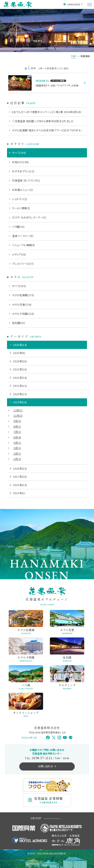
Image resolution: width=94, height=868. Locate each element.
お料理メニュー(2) (22, 190)
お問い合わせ (46, 766)
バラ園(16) (18, 227)
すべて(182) (19, 286)
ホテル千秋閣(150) (23, 314)
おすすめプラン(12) (23, 171)
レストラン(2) (20, 199)
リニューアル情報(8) (23, 245)
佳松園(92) (19, 323)
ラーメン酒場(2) (21, 208)
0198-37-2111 (42, 758)
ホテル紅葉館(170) (23, 295)
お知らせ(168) (20, 162)
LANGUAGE (73, 4)
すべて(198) (19, 153)
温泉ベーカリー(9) (23, 236)
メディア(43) (19, 254)
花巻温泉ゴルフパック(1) (26, 180)
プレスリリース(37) (23, 263)
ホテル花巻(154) (22, 304)
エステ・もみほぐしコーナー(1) (29, 217)
